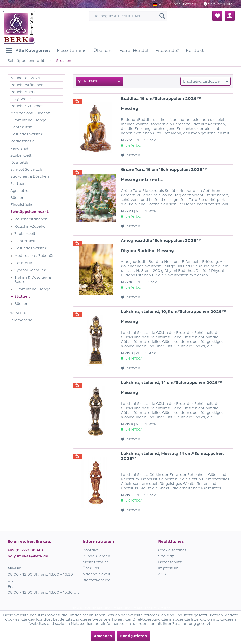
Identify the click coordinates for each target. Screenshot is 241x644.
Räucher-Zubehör (27, 106)
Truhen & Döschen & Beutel (33, 280)
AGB (162, 574)
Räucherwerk (23, 92)
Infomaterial (22, 320)
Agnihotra (19, 191)
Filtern (88, 81)
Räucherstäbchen (27, 85)
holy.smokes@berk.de (28, 556)
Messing (130, 109)
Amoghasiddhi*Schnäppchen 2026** (161, 241)
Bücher (17, 198)
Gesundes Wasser (26, 134)
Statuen (18, 184)
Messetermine (96, 562)
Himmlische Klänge (28, 120)
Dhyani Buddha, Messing (147, 251)
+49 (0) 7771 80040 (25, 550)
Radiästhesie (22, 141)
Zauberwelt (21, 155)
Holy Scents (21, 99)
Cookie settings (172, 550)
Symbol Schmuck (26, 170)
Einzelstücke (22, 205)
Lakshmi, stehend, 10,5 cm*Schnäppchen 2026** (174, 312)
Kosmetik (19, 163)
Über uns (91, 568)
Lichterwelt (21, 127)
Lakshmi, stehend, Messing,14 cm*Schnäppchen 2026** (172, 456)
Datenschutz (170, 562)
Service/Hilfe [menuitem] (219, 4)
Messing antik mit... (142, 180)
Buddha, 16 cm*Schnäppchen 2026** (161, 99)
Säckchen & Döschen (30, 177)
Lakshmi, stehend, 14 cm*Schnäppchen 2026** (172, 383)
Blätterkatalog (97, 580)
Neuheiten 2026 (25, 78)
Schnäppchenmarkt (29, 212)
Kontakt (90, 550)
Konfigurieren (134, 636)
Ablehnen (103, 636)
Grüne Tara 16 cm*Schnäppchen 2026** (164, 170)
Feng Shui (19, 148)
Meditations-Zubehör (30, 113)
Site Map (166, 556)
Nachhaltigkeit (97, 574)
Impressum (168, 568)
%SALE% (18, 313)
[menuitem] (182, 4)
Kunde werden (182, 4)
